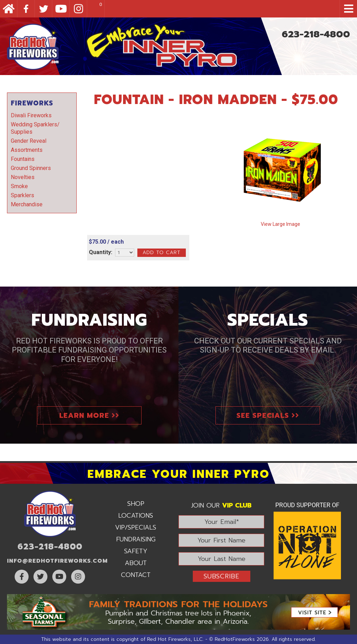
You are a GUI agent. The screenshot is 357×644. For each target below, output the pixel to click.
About (136, 563)
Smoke (19, 186)
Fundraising (136, 539)
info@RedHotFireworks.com (57, 561)
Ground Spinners (31, 168)
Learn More (89, 415)
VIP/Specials (136, 527)
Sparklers (22, 195)
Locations (136, 516)
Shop (136, 504)
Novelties (23, 177)
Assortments (27, 150)
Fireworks (32, 103)
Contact (136, 575)
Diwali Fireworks (31, 115)
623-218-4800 (316, 34)
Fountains (23, 159)
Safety (136, 551)
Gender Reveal (29, 141)
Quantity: (101, 252)
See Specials (268, 415)
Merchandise (27, 204)
